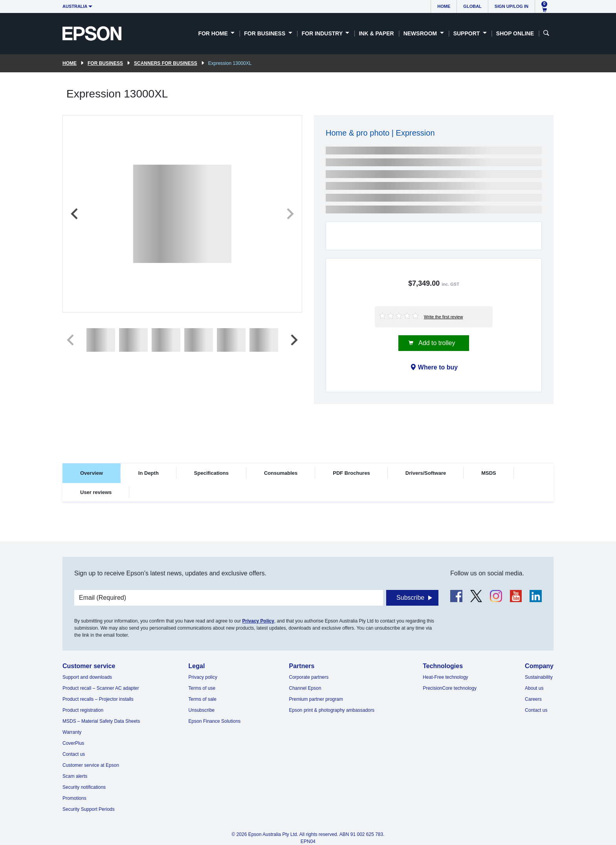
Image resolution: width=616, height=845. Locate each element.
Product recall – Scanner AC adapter (101, 688)
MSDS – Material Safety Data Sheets (101, 721)
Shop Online (515, 33)
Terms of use (202, 688)
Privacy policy (203, 677)
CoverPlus (73, 743)
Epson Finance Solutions (215, 721)
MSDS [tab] (489, 473)
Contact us (74, 754)
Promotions (74, 798)
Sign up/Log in (511, 6)
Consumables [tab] (281, 473)
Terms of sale (203, 699)
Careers (533, 699)
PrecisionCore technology (450, 688)
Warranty (72, 732)
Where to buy (438, 367)
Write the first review (443, 317)
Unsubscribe (202, 710)
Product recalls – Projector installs (98, 699)
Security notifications (84, 787)
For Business (105, 63)
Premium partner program (316, 699)
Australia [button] (75, 6)
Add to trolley (436, 343)
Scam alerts (75, 776)
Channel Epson (305, 688)
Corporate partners (309, 677)
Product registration (83, 710)
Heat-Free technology (445, 677)
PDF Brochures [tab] (351, 473)
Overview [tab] (92, 473)
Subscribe (410, 598)
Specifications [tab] (211, 473)
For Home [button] (214, 33)
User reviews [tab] (96, 492)
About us (534, 688)
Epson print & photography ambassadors (332, 710)
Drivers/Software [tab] (426, 473)
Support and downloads (87, 677)
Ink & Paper (376, 33)
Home (444, 6)
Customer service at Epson (91, 765)
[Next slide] (290, 214)
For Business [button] (265, 33)
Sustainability (539, 677)
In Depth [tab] (148, 473)
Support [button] (467, 33)
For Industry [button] (323, 33)
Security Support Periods (89, 809)
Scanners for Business (166, 63)
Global (472, 6)
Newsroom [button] (421, 33)
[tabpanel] (308, 525)
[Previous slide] (75, 214)
